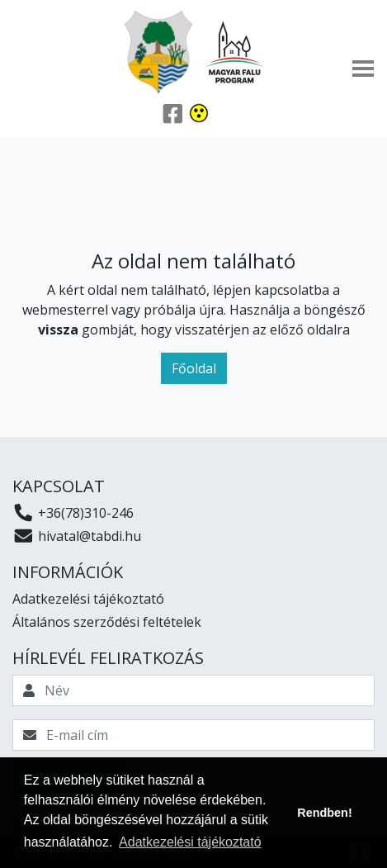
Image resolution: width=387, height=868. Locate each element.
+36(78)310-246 (73, 513)
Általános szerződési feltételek (107, 622)
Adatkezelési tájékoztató (88, 599)
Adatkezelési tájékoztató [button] (190, 842)
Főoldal (194, 368)
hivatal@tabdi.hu (77, 536)
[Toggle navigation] (363, 69)
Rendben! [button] (324, 813)
